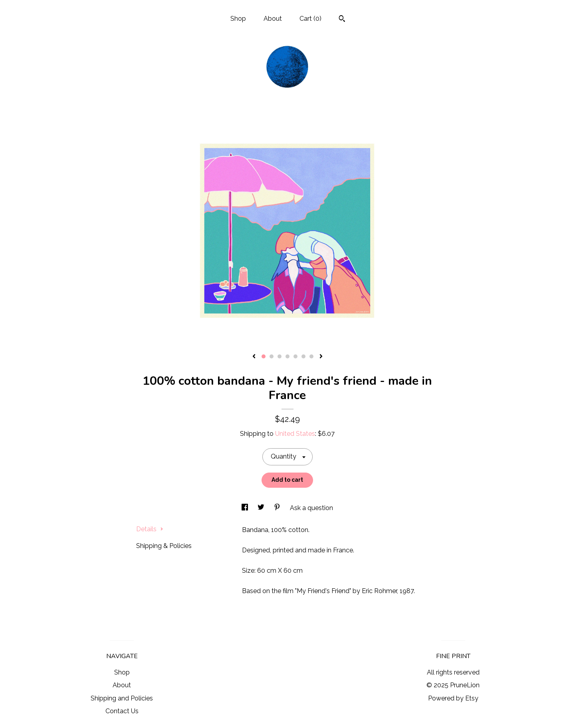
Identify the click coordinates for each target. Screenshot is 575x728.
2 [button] (272, 356)
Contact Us (122, 711)
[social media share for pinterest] (278, 508)
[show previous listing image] (254, 357)
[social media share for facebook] (246, 508)
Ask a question (311, 508)
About (273, 19)
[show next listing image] (321, 357)
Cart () (310, 19)
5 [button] (295, 356)
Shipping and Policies (122, 698)
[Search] (342, 20)
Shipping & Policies (164, 546)
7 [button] (311, 356)
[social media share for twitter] (262, 508)
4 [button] (287, 356)
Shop (238, 19)
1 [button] (264, 356)
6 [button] (303, 356)
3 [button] (280, 356)
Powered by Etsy (453, 698)
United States (295, 434)
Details (150, 529)
